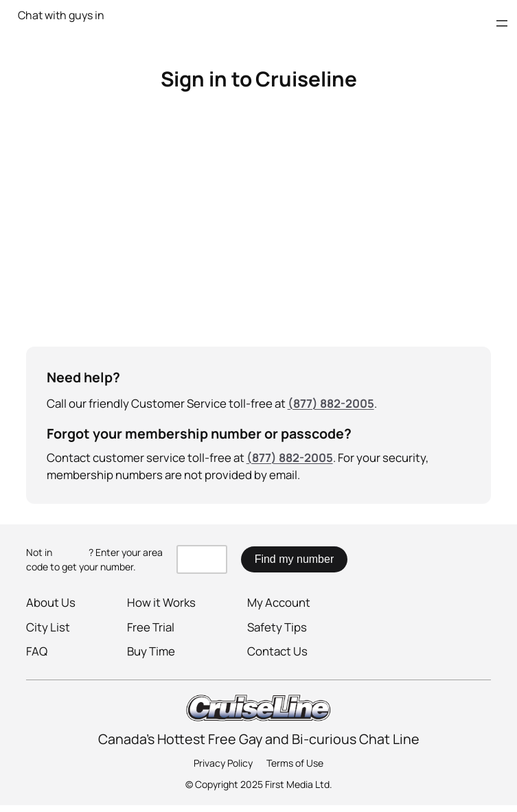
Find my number (295, 559)
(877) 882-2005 (331, 403)
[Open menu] (502, 23)
